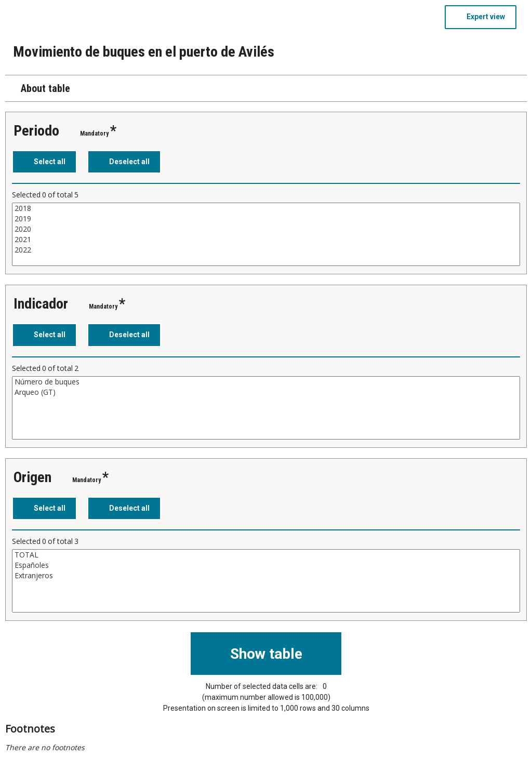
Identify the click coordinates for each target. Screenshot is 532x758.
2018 (266, 208)
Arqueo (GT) (266, 392)
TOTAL (266, 555)
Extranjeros (266, 576)
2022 (266, 250)
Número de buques (266, 382)
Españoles (266, 565)
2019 (266, 219)
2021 (266, 240)
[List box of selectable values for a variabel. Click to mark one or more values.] (266, 234)
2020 (266, 229)
